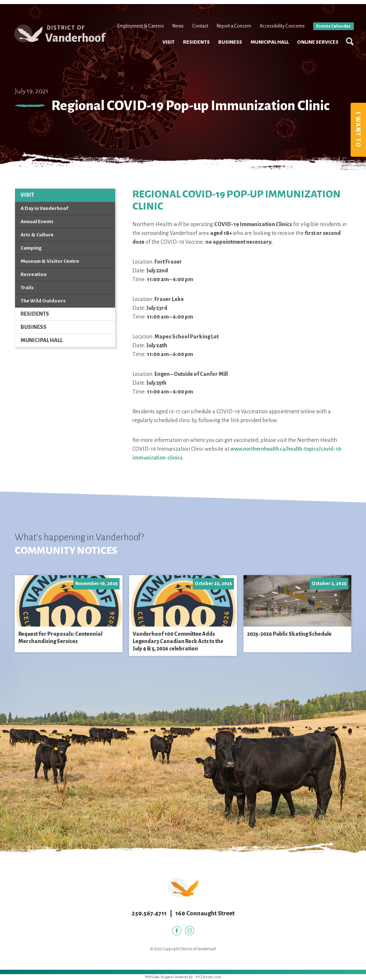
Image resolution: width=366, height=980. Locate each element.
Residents (194, 70)
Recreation (34, 274)
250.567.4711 (149, 914)
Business (228, 70)
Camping (31, 248)
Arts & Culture (37, 235)
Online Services (315, 70)
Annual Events (37, 222)
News (175, 54)
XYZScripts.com (208, 977)
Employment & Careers (138, 54)
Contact (198, 54)
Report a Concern (231, 54)
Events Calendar (331, 55)
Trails (27, 288)
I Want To (358, 130)
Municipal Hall (267, 70)
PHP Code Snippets (160, 977)
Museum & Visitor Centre (50, 261)
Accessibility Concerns (280, 54)
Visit (166, 70)
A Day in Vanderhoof (44, 208)
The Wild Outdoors (43, 301)
